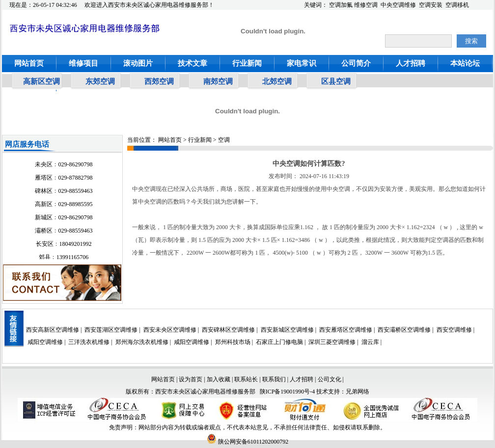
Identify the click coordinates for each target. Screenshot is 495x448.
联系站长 (247, 379)
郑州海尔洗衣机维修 (142, 342)
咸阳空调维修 (45, 342)
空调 (224, 140)
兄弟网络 (357, 392)
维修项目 (83, 63)
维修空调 (366, 5)
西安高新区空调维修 (53, 330)
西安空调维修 (454, 330)
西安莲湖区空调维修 (111, 330)
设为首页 (191, 379)
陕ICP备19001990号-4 (288, 392)
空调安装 (431, 5)
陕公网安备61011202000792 (248, 442)
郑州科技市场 (233, 342)
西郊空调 (159, 81)
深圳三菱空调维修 (332, 342)
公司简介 (356, 63)
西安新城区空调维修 (287, 330)
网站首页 (29, 63)
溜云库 (370, 342)
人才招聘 (411, 63)
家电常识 (302, 63)
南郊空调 (218, 81)
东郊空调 (100, 81)
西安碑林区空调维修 (228, 330)
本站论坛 (465, 63)
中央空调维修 (398, 5)
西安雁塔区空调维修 (346, 330)
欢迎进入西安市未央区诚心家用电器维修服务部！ (149, 5)
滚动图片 (138, 63)
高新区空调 (41, 81)
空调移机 (457, 5)
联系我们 (274, 379)
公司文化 (330, 379)
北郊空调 (277, 81)
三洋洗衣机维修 (89, 342)
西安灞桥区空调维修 (404, 330)
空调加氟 (341, 5)
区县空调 (336, 81)
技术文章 (192, 63)
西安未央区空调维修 (170, 330)
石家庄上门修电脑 (279, 342)
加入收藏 (219, 379)
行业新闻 (247, 63)
